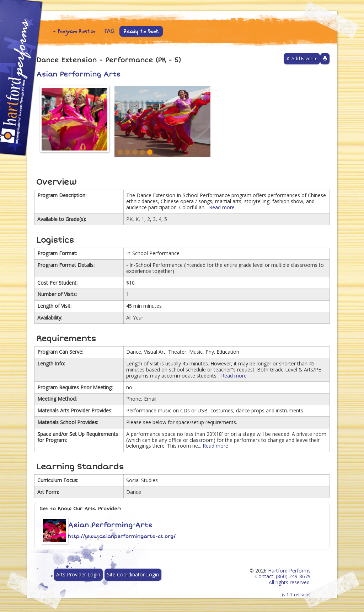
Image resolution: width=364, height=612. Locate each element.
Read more (222, 207)
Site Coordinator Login (133, 574)
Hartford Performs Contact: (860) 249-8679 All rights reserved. (283, 582)
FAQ (109, 31)
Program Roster (74, 31)
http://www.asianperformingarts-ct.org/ (122, 537)
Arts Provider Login (78, 574)
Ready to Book (141, 31)
